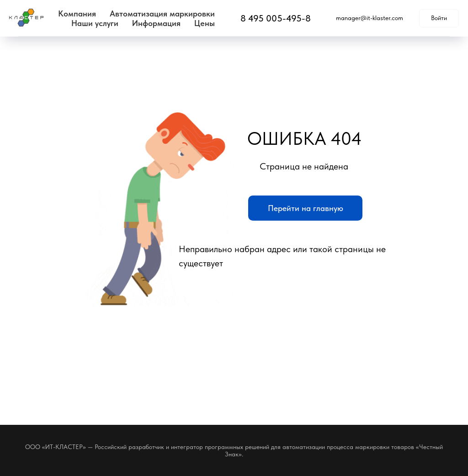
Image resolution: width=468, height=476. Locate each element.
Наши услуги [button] (95, 23)
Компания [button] (77, 13)
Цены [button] (205, 23)
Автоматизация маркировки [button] (162, 13)
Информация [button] (156, 23)
